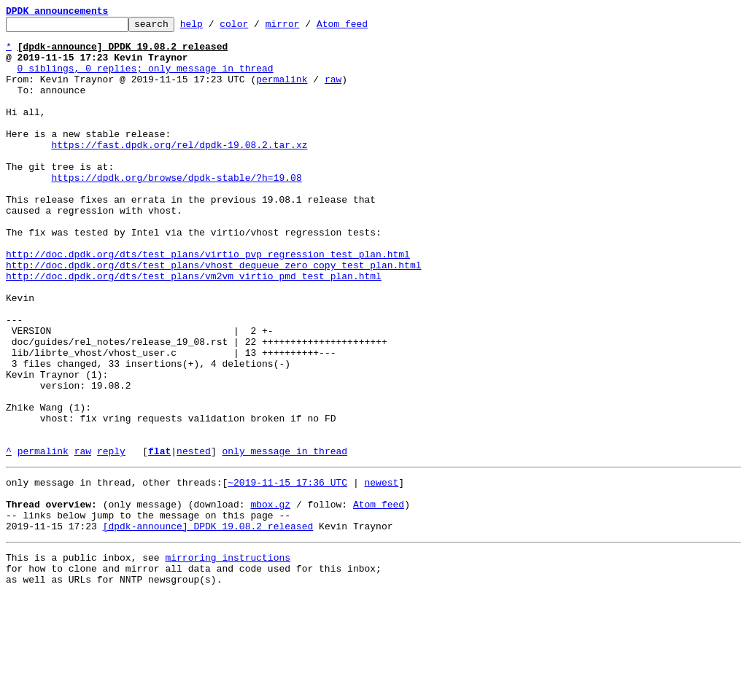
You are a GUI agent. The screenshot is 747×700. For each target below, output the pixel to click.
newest (381, 572)
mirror (305, 28)
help (214, 28)
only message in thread (285, 538)
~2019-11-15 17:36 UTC (287, 572)
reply (111, 538)
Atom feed (365, 28)
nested (194, 538)
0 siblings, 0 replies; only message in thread (146, 79)
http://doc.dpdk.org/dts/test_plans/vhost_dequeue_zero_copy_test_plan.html (213, 315)
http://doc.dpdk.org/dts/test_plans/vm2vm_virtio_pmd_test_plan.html (194, 328)
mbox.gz (270, 598)
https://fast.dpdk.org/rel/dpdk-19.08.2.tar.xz (179, 171)
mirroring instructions (228, 658)
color (256, 28)
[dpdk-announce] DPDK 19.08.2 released (208, 624)
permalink (282, 92)
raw (333, 92)
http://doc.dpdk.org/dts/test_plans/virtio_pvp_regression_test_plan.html (208, 302)
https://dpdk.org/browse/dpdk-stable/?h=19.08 (176, 210)
